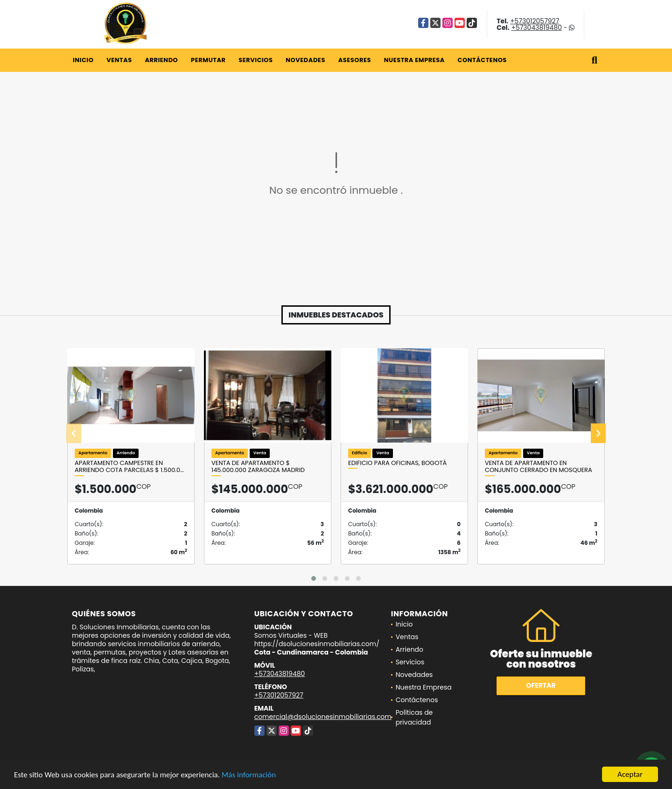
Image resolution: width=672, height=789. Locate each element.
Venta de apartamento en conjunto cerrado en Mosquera (539, 467)
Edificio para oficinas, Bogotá (397, 463)
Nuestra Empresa (414, 60)
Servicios (255, 60)
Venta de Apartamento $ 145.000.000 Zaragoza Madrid (258, 467)
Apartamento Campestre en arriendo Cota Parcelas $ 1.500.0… (129, 467)
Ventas (119, 60)
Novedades (305, 60)
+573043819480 (536, 28)
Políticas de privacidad (414, 717)
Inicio (83, 60)
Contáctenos (482, 60)
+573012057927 (535, 21)
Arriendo (161, 60)
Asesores (355, 60)
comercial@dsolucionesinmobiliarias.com (323, 717)
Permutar (208, 60)
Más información (249, 775)
